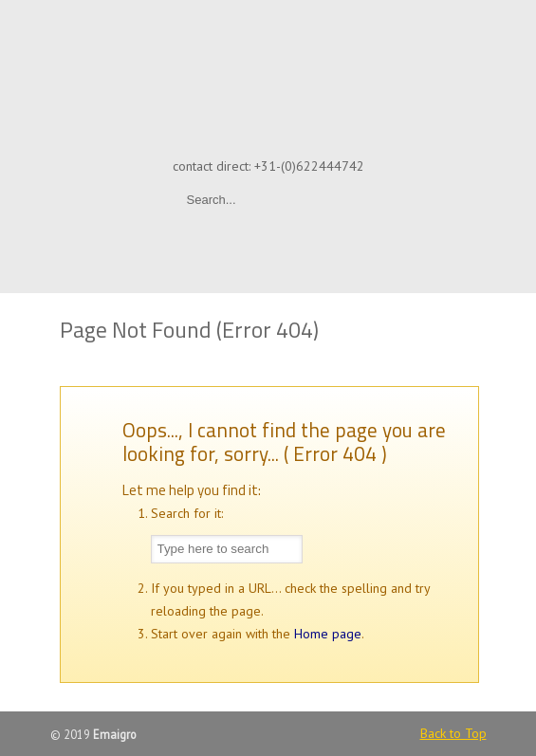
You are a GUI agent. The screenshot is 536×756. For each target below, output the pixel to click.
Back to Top (453, 733)
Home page (328, 634)
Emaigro (268, 77)
